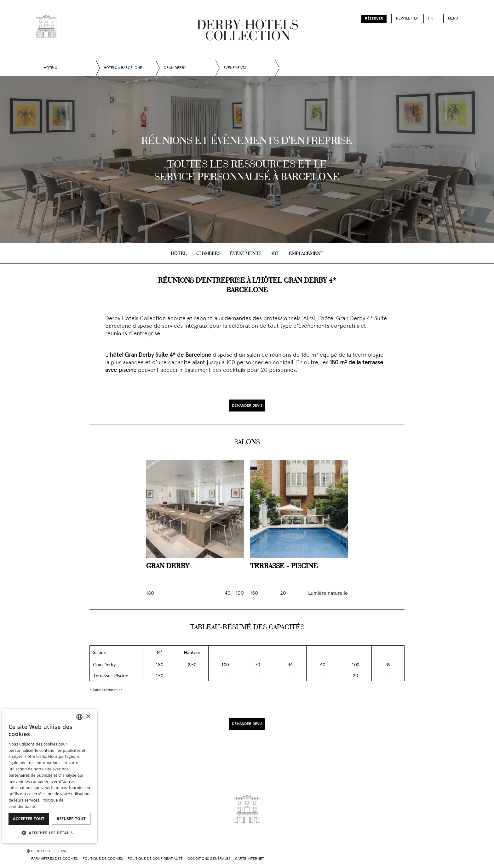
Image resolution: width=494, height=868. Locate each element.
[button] (49, 833)
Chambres (208, 254)
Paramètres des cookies (55, 859)
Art (275, 254)
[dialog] (49, 776)
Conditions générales (209, 859)
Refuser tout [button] (71, 819)
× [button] (88, 717)
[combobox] (79, 717)
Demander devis (247, 406)
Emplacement (306, 254)
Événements (246, 254)
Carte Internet (250, 859)
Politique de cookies (103, 859)
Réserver (374, 19)
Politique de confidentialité (155, 859)
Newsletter (407, 19)
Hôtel (179, 254)
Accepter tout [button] (29, 819)
